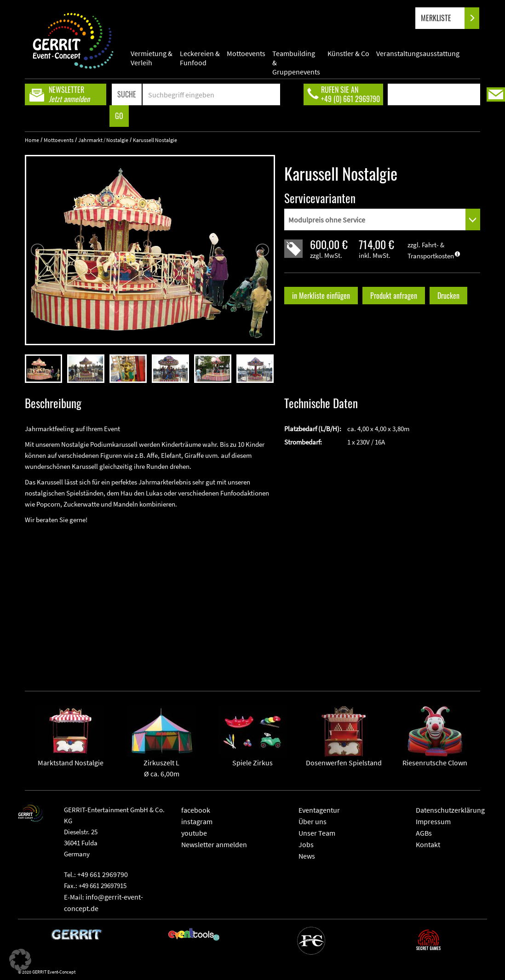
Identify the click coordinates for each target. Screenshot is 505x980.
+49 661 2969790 (103, 874)
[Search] (211, 94)
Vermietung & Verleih (152, 58)
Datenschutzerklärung (450, 810)
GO (119, 116)
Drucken (448, 296)
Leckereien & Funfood (200, 58)
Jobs (306, 844)
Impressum (433, 821)
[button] (20, 960)
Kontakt (428, 844)
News (307, 856)
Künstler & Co (348, 53)
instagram (197, 821)
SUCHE (127, 94)
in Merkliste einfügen (321, 296)
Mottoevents (246, 53)
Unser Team (317, 833)
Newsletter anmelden (214, 844)
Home (32, 140)
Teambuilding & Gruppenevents (296, 58)
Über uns (313, 821)
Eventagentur (319, 810)
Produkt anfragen (394, 296)
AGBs (424, 833)
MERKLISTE (444, 18)
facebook (196, 810)
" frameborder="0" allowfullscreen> (150, 600)
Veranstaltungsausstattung (418, 53)
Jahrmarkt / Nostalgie (103, 140)
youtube (194, 833)
